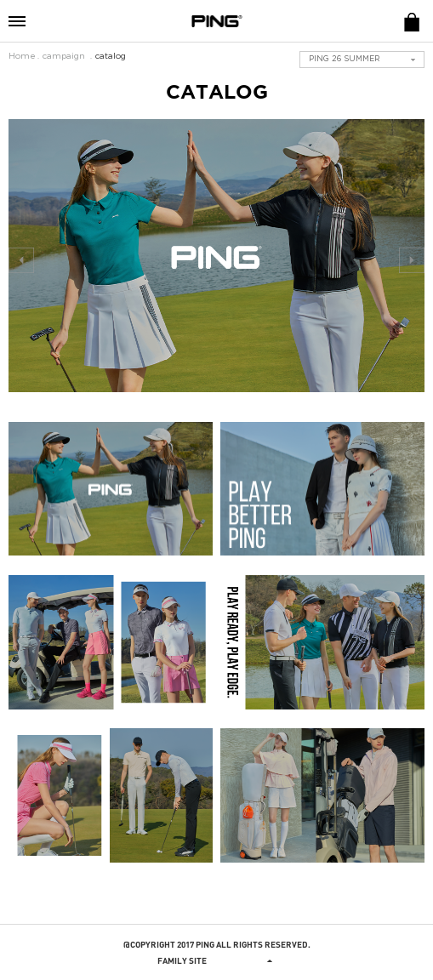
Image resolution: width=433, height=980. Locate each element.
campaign (64, 57)
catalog (111, 57)
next (412, 260)
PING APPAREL (217, 21)
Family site (217, 960)
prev (21, 260)
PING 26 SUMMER (345, 59)
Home (22, 57)
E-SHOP (412, 21)
